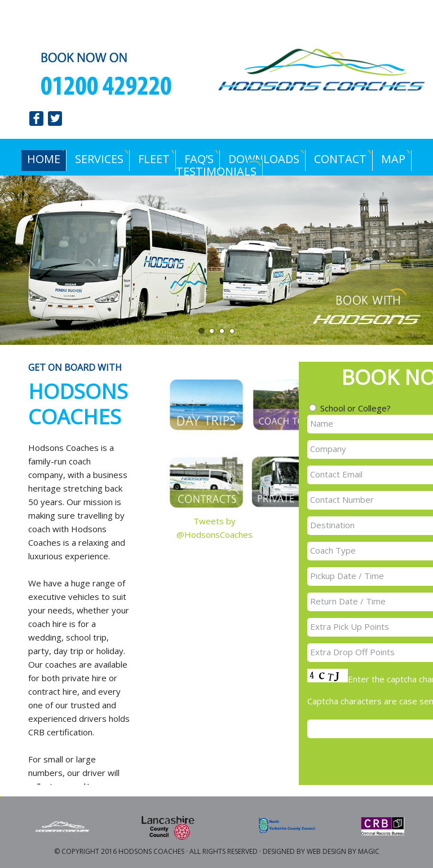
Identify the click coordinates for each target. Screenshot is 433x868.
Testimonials (216, 171)
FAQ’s (199, 159)
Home (41, 159)
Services (99, 159)
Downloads (261, 159)
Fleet (154, 159)
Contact (340, 159)
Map (393, 159)
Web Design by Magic (343, 851)
